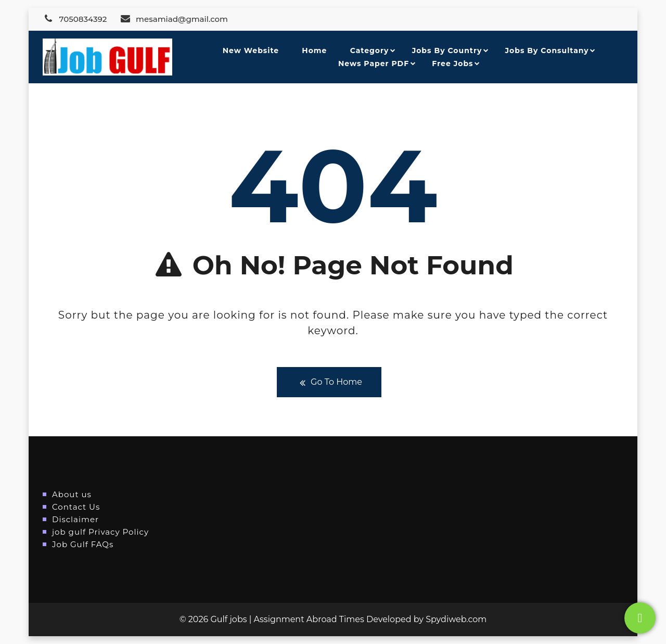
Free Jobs (452, 64)
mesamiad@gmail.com (174, 19)
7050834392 (75, 19)
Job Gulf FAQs (83, 544)
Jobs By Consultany (547, 50)
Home (314, 50)
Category (370, 50)
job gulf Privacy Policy (100, 532)
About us (72, 494)
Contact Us (76, 507)
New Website (251, 50)
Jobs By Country (447, 50)
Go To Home (329, 382)
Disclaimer (75, 519)
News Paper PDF (374, 64)
